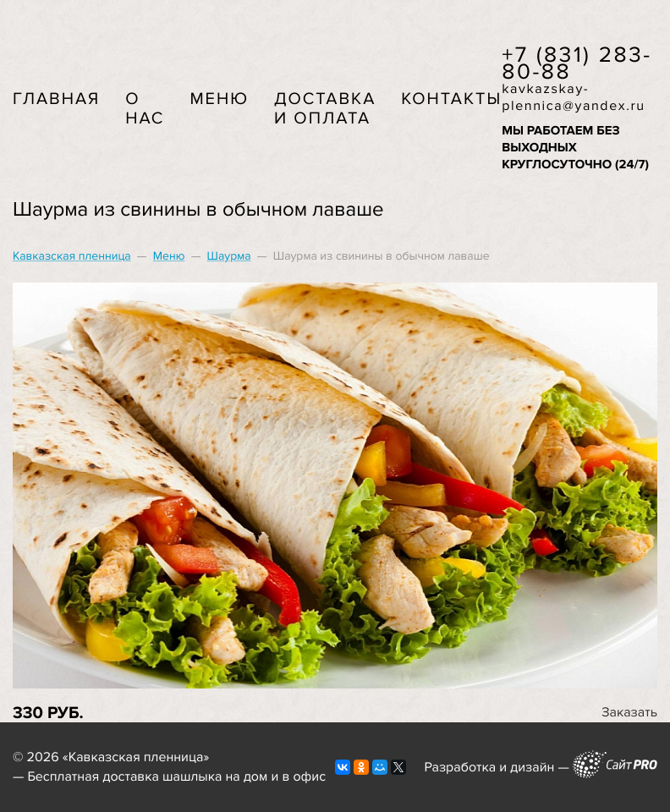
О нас (145, 109)
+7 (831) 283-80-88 (577, 63)
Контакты (451, 99)
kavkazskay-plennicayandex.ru (574, 97)
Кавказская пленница (72, 257)
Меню (219, 99)
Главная (56, 99)
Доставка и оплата (325, 109)
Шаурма (229, 257)
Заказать (629, 712)
